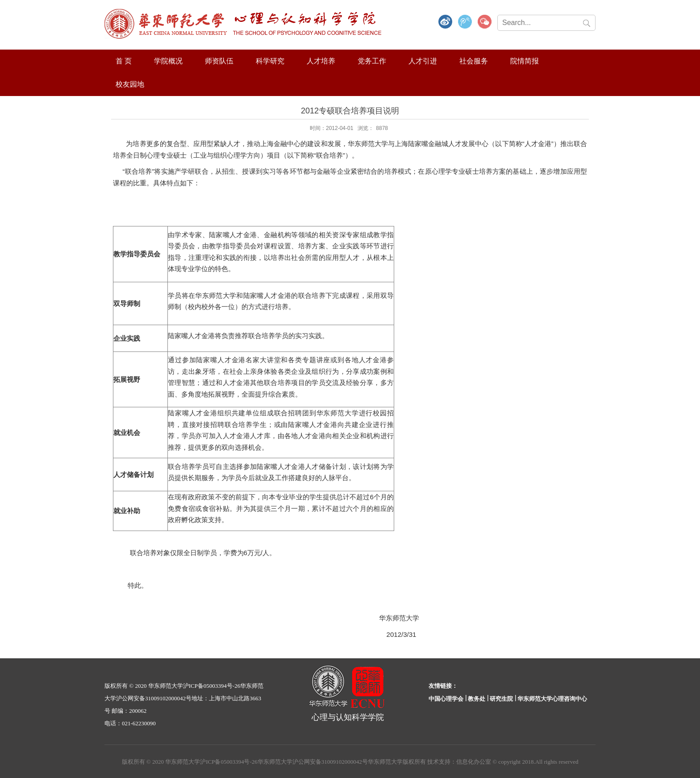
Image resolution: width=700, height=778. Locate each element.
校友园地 (130, 84)
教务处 (477, 699)
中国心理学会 (446, 699)
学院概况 (168, 61)
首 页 (124, 61)
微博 (446, 23)
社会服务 (474, 61)
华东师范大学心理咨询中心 (552, 699)
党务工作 (372, 61)
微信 (485, 23)
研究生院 (501, 699)
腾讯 (465, 23)
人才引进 (423, 61)
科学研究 (270, 61)
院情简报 (525, 61)
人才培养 (321, 61)
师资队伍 (219, 61)
